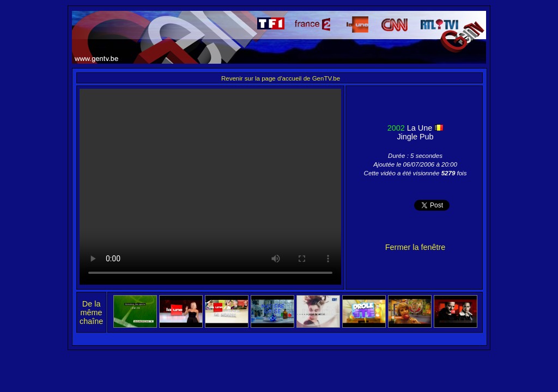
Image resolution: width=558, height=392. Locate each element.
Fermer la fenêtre (415, 247)
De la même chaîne (91, 313)
